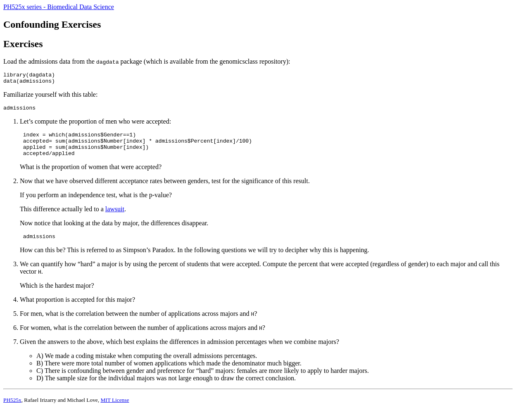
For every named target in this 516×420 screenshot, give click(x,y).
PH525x (12, 410)
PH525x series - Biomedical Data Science (59, 7)
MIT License (115, 410)
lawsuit (115, 218)
